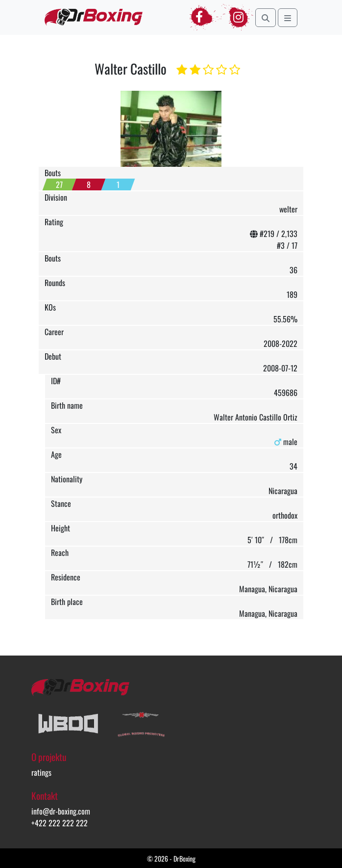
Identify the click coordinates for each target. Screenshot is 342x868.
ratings (41, 772)
